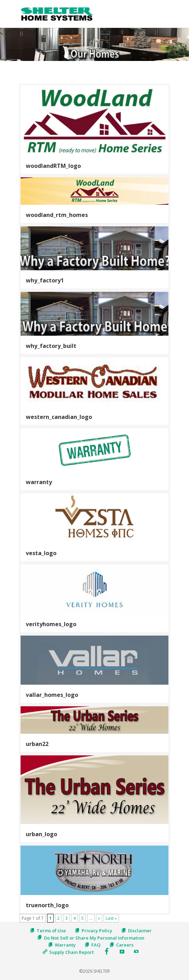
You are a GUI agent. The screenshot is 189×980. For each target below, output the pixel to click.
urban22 (37, 744)
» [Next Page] (99, 918)
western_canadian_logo (59, 417)
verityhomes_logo (51, 624)
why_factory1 (45, 280)
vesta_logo (41, 553)
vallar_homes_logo (52, 695)
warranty (39, 482)
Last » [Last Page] (111, 918)
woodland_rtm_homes (57, 215)
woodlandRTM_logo (53, 166)
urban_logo (41, 834)
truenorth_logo (47, 905)
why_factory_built (51, 346)
